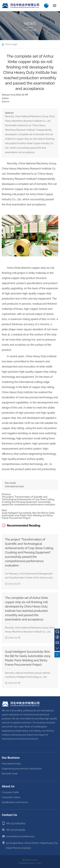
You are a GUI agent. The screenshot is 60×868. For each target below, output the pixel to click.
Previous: (6, 494)
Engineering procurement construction (22, 769)
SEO (39, 863)
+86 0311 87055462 (16, 830)
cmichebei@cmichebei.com (20, 836)
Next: (4, 510)
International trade (14, 486)
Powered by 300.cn (27, 863)
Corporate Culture (11, 797)
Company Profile (10, 792)
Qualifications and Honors (15, 802)
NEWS (30, 23)
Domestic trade (10, 774)
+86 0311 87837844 (16, 823)
